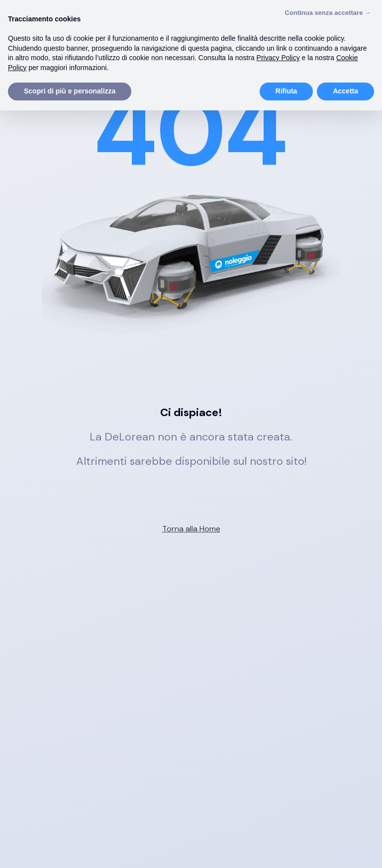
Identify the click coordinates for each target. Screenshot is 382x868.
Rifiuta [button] (286, 91)
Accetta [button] (345, 91)
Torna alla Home (191, 529)
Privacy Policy (278, 58)
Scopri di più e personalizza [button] (70, 91)
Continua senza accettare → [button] (328, 13)
